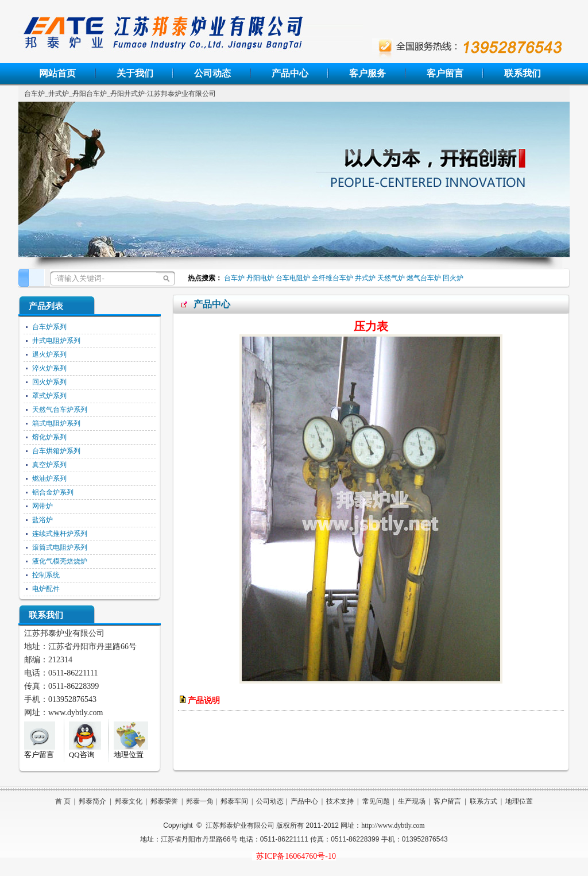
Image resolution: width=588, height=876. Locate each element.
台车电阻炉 (293, 278)
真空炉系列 (49, 465)
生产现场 (412, 801)
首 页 (63, 801)
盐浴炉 (42, 520)
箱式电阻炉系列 (56, 423)
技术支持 (340, 801)
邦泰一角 (200, 801)
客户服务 (367, 73)
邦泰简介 (92, 801)
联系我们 (523, 73)
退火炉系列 (49, 354)
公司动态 (212, 73)
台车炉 (234, 278)
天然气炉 (391, 278)
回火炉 (453, 278)
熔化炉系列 (49, 437)
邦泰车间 (234, 801)
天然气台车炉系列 (60, 410)
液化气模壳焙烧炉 (60, 561)
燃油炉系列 (49, 478)
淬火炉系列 (49, 368)
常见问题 (376, 801)
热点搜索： (203, 278)
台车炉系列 (49, 327)
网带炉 (42, 506)
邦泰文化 (129, 801)
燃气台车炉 (424, 278)
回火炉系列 (49, 382)
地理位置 (519, 801)
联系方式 (483, 801)
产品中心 (290, 73)
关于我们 (135, 73)
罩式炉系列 (49, 396)
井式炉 (365, 278)
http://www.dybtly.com (393, 825)
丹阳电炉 (260, 278)
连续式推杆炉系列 (60, 534)
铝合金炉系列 (53, 492)
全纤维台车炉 (332, 278)
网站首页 (57, 73)
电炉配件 (46, 589)
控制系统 (46, 575)
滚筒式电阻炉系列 (60, 547)
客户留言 (445, 73)
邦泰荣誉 (164, 801)
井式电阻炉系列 (56, 341)
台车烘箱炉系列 (56, 451)
